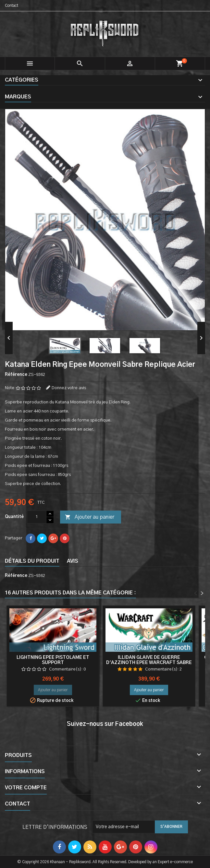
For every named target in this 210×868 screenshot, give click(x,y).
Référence (16, 375)
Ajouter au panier (90, 517)
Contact (12, 6)
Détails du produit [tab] (32, 561)
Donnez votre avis (69, 388)
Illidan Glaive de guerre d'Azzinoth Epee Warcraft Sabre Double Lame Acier (149, 663)
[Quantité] (37, 517)
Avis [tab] (73, 561)
